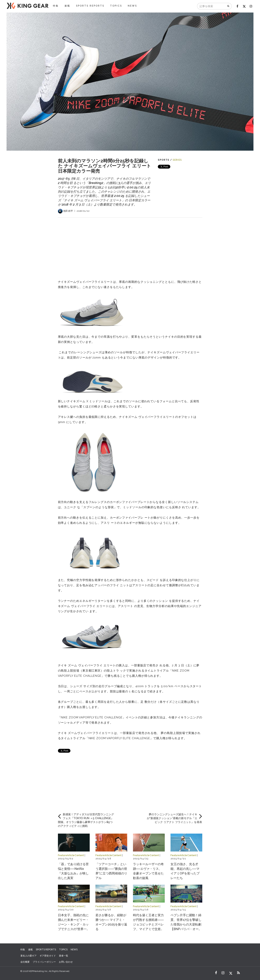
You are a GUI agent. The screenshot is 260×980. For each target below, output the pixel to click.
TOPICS (116, 6)
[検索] (229, 6)
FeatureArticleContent (71, 855)
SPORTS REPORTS (90, 6)
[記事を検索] (211, 6)
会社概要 (25, 962)
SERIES (177, 160)
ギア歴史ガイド (48, 956)
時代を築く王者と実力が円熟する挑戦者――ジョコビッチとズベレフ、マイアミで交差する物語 (148, 924)
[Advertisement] (130, 244)
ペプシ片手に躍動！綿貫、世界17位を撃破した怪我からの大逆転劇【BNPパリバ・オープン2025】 (186, 924)
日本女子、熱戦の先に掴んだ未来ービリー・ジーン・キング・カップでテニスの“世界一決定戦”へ (74, 924)
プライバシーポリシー (44, 962)
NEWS (132, 6)
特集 (56, 6)
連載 (67, 6)
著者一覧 (64, 956)
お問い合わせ (66, 962)
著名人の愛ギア (28, 956)
